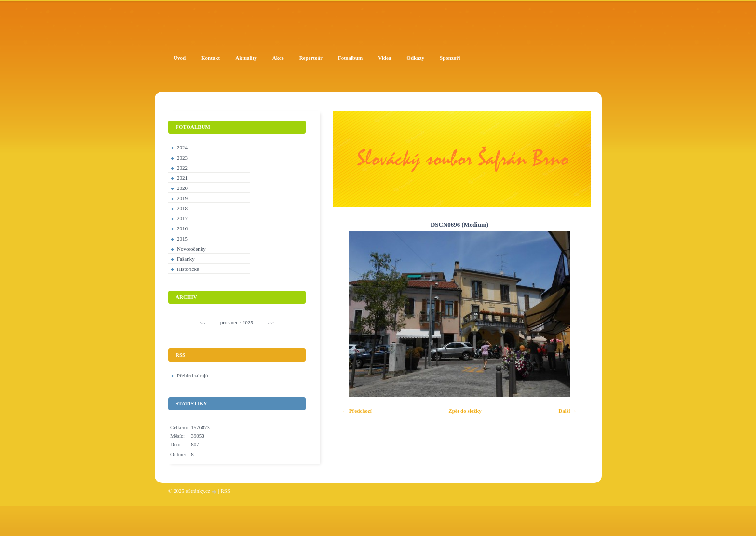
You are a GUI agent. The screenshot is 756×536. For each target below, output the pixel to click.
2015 (182, 239)
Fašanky (186, 259)
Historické (188, 269)
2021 (182, 178)
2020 (182, 188)
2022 (182, 168)
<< (202, 322)
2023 (182, 158)
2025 (248, 322)
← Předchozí (357, 411)
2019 (182, 198)
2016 (182, 228)
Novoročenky (191, 249)
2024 (182, 147)
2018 (182, 208)
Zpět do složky (465, 411)
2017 (182, 218)
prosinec (229, 322)
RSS (225, 491)
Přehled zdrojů (192, 375)
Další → (567, 411)
